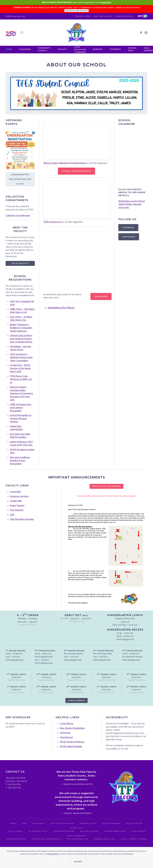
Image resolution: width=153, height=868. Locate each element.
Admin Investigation (64, 831)
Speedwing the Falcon (61, 308)
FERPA (13, 823)
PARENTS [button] (98, 49)
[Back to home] (76, 33)
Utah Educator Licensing (80, 49)
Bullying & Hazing (90, 831)
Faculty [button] (63, 49)
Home (9, 49)
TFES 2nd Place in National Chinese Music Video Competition (21, 358)
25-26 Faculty (20, 263)
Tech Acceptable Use (77, 839)
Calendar (25, 49)
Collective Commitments (18, 216)
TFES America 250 (52, 222)
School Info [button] (133, 49)
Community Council (44, 49)
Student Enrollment (115, 831)
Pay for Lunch (103, 16)
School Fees (83, 16)
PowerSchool (124, 16)
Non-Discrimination (16, 839)
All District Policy (38, 831)
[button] (142, 16)
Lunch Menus (76, 700)
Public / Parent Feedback (134, 839)
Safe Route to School (107, 486)
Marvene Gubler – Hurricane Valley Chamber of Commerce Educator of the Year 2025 (21, 393)
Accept (78, 862)
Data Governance (111, 823)
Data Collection (134, 823)
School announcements (76, 171)
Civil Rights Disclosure (62, 823)
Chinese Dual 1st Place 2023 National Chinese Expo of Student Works (21, 339)
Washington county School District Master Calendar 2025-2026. (132, 204)
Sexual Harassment (76, 836)
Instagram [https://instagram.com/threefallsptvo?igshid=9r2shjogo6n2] (129, 237)
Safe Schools (138, 831)
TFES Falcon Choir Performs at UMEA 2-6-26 (21, 379)
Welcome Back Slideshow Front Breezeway (65, 163)
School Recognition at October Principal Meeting (21, 419)
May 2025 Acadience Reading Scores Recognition (20, 461)
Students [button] (115, 49)
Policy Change (15, 831)
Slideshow (101, 296)
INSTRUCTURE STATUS (76, 11)
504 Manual (38, 823)
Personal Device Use (104, 839)
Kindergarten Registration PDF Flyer (20, 179)
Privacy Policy (53, 854)
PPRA (24, 823)
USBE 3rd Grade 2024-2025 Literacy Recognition (21, 408)
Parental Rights (88, 823)
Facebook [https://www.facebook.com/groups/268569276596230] (128, 228)
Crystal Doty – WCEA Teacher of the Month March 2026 (20, 368)
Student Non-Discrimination (46, 839)
